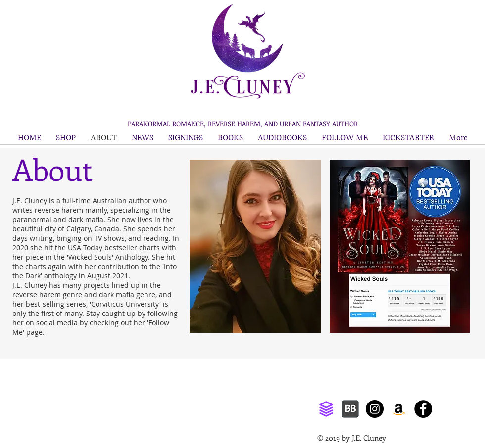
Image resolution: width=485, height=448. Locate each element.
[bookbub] (350, 409)
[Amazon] (399, 409)
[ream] (326, 409)
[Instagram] (375, 409)
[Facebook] (423, 409)
